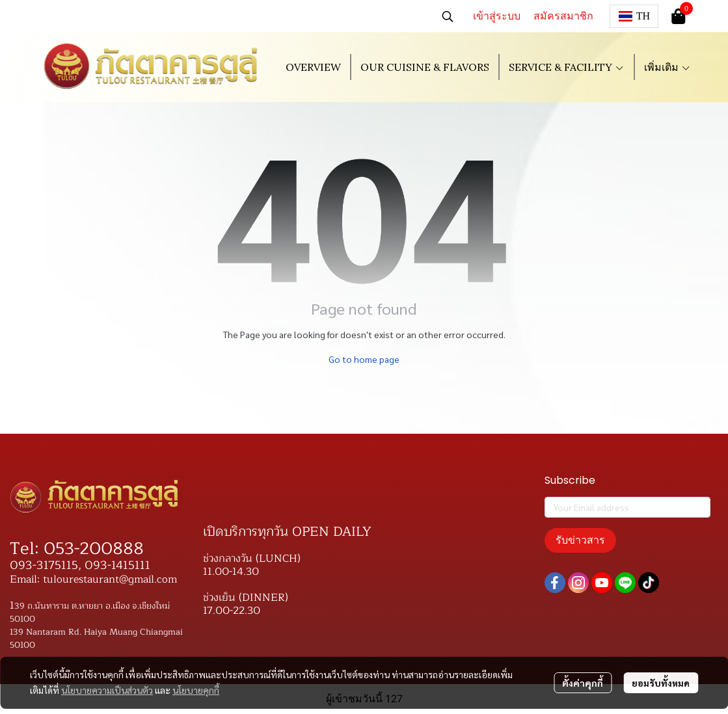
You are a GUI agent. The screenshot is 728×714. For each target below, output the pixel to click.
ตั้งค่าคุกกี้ (583, 683)
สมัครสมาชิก (563, 16)
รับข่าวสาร (580, 540)
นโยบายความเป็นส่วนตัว (107, 690)
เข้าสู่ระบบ (497, 16)
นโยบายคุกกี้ (196, 690)
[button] (448, 16)
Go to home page (364, 359)
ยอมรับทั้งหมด (661, 683)
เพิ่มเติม (667, 67)
